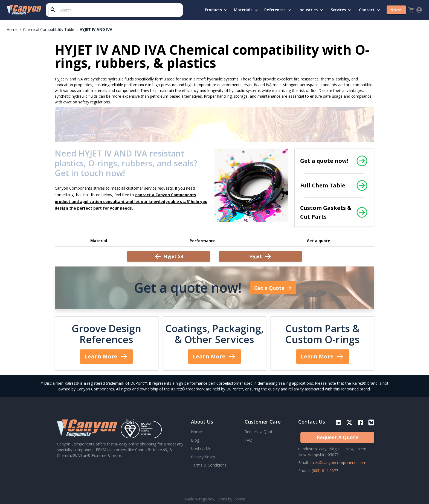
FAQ (248, 440)
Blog (195, 440)
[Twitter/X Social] (349, 424)
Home (12, 29)
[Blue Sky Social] (371, 424)
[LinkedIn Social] (340, 424)
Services (342, 10)
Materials (246, 10)
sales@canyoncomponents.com (338, 463)
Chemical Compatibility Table (49, 29)
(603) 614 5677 (325, 470)
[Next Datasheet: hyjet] (260, 256)
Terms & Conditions (209, 465)
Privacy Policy (203, 457)
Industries (311, 10)
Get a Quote (273, 288)
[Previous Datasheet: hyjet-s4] (169, 256)
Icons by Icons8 (231, 499)
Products (217, 10)
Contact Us (201, 448)
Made (199, 499)
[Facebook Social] (360, 424)
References (278, 10)
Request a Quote (260, 432)
